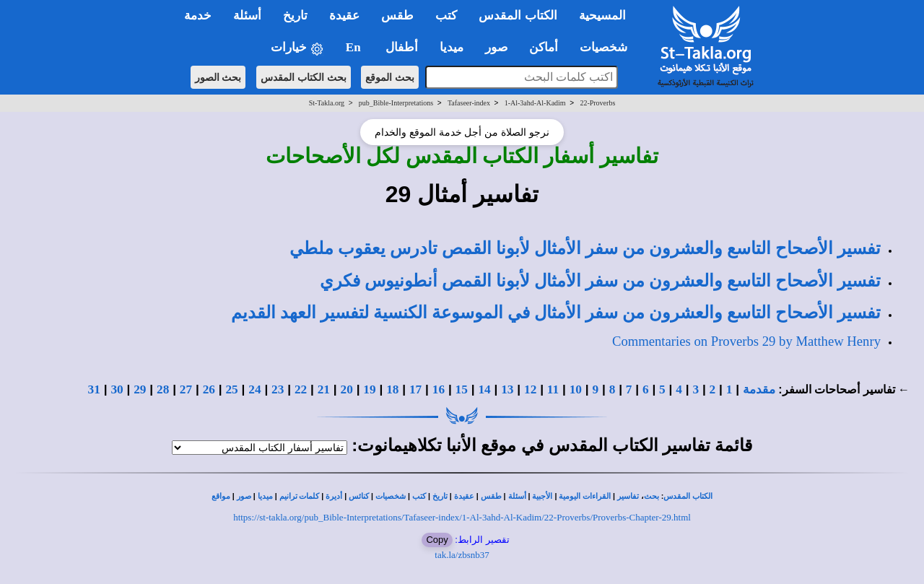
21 (324, 389)
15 (462, 389)
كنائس (359, 496)
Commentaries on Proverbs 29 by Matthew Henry (746, 341)
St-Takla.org (327, 103)
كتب (419, 496)
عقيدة (464, 496)
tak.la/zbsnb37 (462, 555)
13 (507, 389)
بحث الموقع (390, 77)
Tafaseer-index (469, 103)
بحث (651, 496)
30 (117, 389)
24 (254, 389)
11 (553, 389)
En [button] (355, 47)
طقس (491, 496)
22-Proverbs (597, 103)
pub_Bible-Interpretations (396, 103)
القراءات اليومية (585, 496)
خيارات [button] (297, 48)
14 (484, 389)
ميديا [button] (452, 47)
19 (369, 389)
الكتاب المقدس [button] (518, 16)
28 (163, 389)
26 (209, 389)
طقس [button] (397, 16)
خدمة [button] (198, 16)
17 (415, 389)
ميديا (265, 496)
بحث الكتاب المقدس (304, 77)
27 (186, 389)
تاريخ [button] (295, 16)
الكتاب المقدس (688, 496)
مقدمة (759, 389)
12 (530, 389)
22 (301, 389)
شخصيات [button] (608, 47)
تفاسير (628, 496)
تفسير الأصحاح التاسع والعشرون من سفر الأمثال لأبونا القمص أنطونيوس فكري (600, 281)
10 (576, 389)
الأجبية (542, 496)
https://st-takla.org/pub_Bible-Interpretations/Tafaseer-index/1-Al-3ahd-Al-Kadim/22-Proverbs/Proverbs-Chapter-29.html (462, 517)
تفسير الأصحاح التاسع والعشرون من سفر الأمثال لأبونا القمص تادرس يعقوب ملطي (585, 248)
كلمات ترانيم (300, 496)
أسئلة (517, 496)
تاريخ (440, 496)
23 (278, 389)
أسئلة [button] (247, 16)
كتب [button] (446, 16)
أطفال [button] (402, 47)
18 (392, 389)
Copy (437, 540)
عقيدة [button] (344, 16)
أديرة (334, 496)
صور (244, 496)
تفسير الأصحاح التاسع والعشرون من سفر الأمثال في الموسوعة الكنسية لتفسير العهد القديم (556, 313)
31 (94, 389)
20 (347, 389)
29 (140, 389)
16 (439, 389)
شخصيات (391, 496)
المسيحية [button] (602, 16)
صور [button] (496, 47)
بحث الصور (218, 77)
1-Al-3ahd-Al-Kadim (535, 103)
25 (231, 389)
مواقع (221, 496)
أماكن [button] (544, 47)
